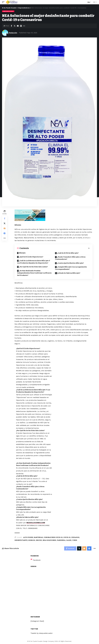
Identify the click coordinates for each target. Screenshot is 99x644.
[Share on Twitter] (15, 26)
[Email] (18, 26)
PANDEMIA (61, 540)
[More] (24, 26)
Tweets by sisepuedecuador (42, 633)
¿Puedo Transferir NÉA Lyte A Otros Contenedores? (70, 258)
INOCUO (39, 540)
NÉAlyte (22, 253)
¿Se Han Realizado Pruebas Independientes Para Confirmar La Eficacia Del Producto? (34, 273)
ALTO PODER (28, 537)
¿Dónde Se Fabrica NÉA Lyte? (69, 273)
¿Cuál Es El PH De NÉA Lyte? (68, 253)
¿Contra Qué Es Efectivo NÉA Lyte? (71, 263)
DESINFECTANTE (21, 540)
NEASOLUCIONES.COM (36, 523)
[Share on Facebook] (11, 26)
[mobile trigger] (4, 2)
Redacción (13, 33)
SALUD (69, 540)
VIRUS (75, 540)
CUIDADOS (75, 537)
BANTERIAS (38, 537)
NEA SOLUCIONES (49, 540)
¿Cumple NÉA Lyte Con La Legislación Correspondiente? (71, 268)
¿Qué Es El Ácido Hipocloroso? (31, 257)
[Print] (21, 26)
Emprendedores (8, 11)
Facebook (37, 560)
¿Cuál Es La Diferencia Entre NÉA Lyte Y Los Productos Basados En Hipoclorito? (34, 262)
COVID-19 (67, 537)
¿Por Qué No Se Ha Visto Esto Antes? (33, 267)
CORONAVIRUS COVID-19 (53, 537)
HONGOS (32, 540)
